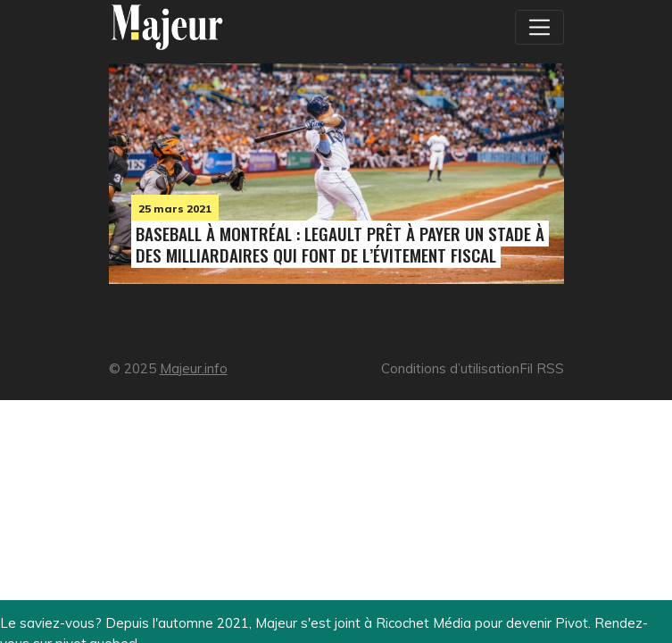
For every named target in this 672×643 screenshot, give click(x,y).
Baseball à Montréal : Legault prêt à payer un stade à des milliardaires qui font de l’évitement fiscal (340, 244)
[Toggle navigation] (539, 27)
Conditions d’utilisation (450, 368)
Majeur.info (194, 368)
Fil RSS (542, 368)
